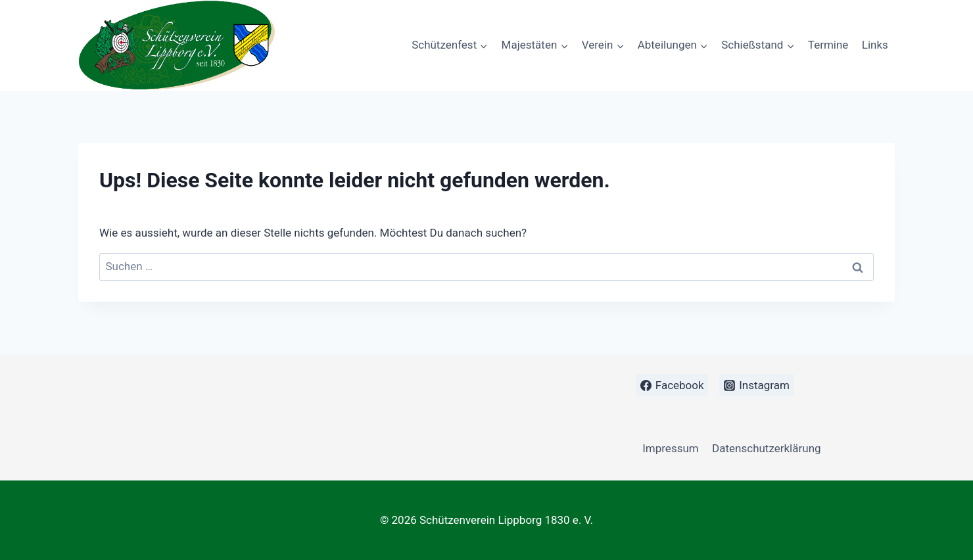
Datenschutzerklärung (766, 448)
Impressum (671, 448)
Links (875, 45)
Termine (828, 45)
